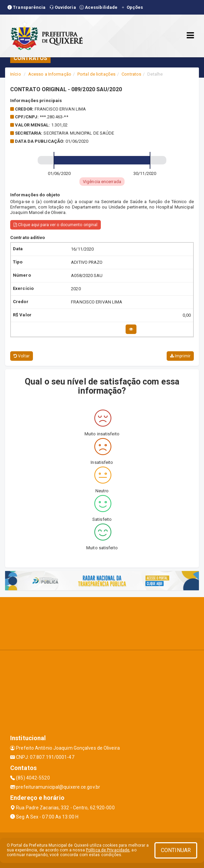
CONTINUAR (176, 850)
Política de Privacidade (108, 850)
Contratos (131, 74)
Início (16, 74)
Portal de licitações (96, 74)
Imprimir (180, 356)
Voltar (22, 356)
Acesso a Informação (50, 74)
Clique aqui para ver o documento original (55, 225)
